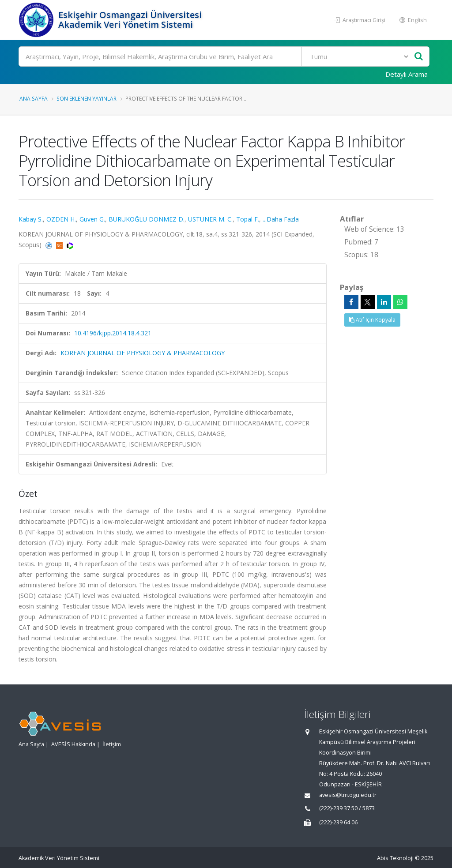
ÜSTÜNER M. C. (210, 219)
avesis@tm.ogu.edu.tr (348, 795)
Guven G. (92, 219)
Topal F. (248, 219)
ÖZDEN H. (61, 219)
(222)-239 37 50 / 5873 (347, 808)
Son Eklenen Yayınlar (87, 98)
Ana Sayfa (34, 98)
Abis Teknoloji (395, 858)
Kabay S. (31, 219)
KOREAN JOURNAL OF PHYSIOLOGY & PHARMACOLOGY (143, 353)
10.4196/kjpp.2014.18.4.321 (113, 333)
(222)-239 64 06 (338, 822)
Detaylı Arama (407, 74)
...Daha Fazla (281, 219)
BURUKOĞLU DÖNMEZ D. (147, 219)
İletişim (112, 744)
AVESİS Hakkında (73, 744)
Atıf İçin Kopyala (372, 320)
